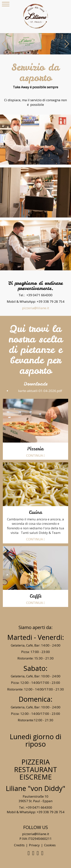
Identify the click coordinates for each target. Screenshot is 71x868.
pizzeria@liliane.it (36, 308)
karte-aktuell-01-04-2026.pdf (39, 391)
